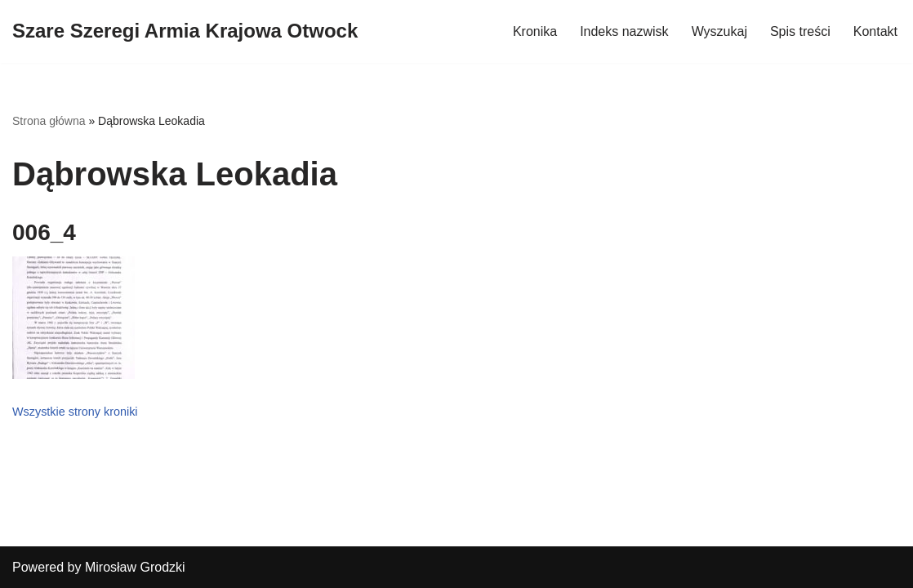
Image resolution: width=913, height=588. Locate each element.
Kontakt (875, 31)
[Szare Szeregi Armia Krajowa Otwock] (185, 31)
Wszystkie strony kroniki (75, 412)
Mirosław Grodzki (135, 567)
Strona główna (49, 121)
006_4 (44, 232)
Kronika (535, 31)
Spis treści (800, 31)
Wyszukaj (719, 31)
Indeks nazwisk (624, 31)
